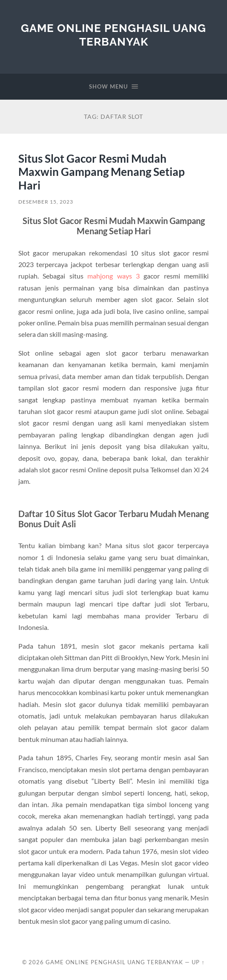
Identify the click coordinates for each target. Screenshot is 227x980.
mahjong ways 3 (113, 276)
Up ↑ (198, 962)
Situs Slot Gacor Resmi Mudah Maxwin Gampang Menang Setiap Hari (102, 172)
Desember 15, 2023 (46, 202)
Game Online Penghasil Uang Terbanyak (113, 35)
